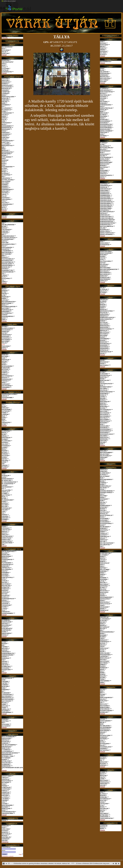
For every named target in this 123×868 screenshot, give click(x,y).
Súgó (21, 854)
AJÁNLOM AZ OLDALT (9, 1)
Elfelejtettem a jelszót (8, 856)
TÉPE (3, 345)
